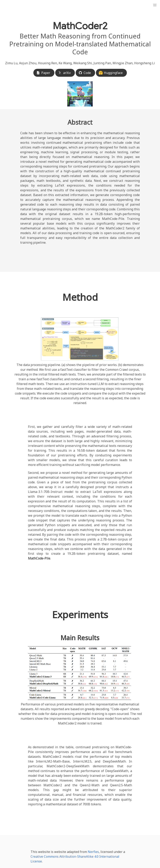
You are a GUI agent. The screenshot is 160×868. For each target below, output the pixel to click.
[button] (155, 5)
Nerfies (93, 852)
